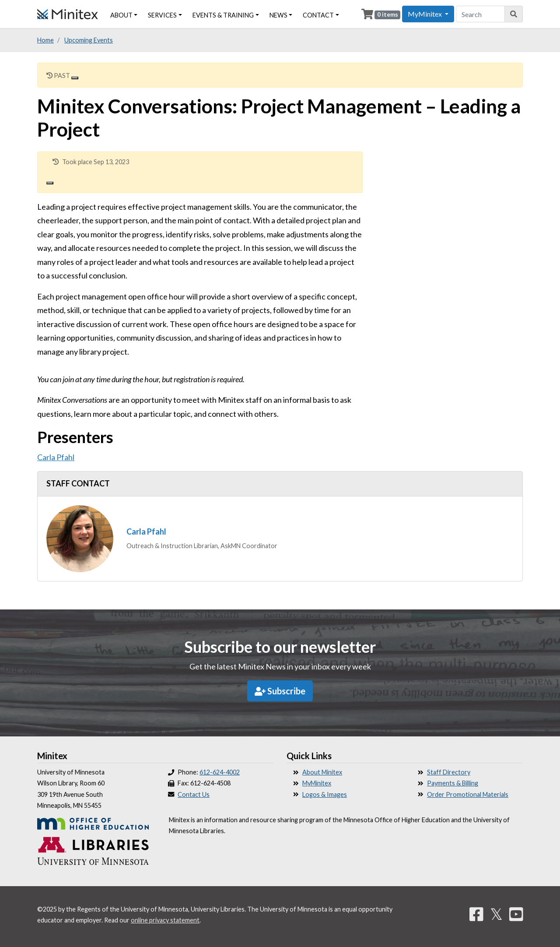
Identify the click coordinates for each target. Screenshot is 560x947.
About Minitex (322, 772)
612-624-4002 (220, 772)
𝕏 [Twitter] (496, 914)
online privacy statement (165, 920)
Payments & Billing (453, 783)
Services (162, 15)
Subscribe (280, 691)
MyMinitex (317, 783)
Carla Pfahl (56, 457)
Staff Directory (449, 772)
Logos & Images (325, 794)
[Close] (75, 78)
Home (45, 40)
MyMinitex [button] (425, 14)
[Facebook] (476, 914)
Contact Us (194, 794)
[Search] (514, 14)
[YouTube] (516, 914)
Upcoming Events (89, 40)
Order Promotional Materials (468, 794)
